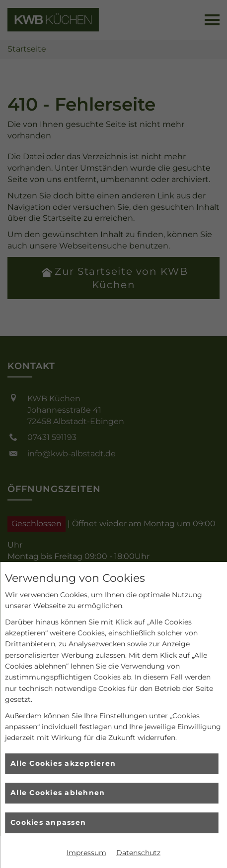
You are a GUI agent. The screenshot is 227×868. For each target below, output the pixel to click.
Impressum (86, 853)
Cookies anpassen (48, 822)
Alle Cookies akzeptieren (63, 763)
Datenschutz (138, 853)
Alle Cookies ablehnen (58, 793)
